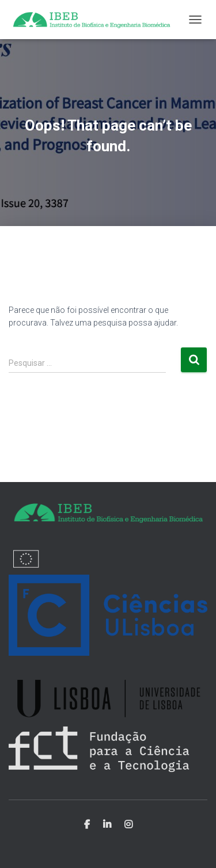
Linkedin (107, 825)
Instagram (128, 825)
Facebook (87, 825)
